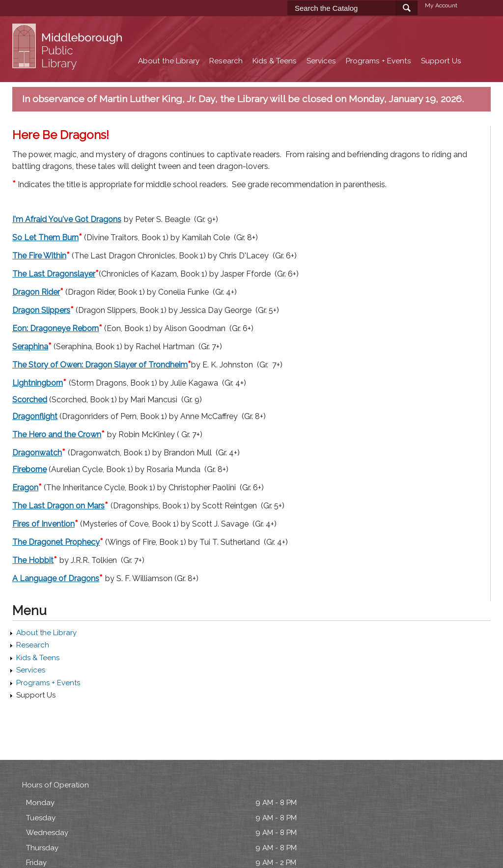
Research (226, 61)
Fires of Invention (43, 524)
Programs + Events (378, 61)
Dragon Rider (36, 292)
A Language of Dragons (56, 578)
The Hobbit (33, 560)
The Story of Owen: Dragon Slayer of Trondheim (100, 365)
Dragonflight (35, 416)
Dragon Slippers (41, 310)
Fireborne (29, 469)
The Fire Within (39, 256)
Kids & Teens (275, 61)
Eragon (25, 488)
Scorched (30, 400)
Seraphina (30, 347)
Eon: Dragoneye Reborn (56, 328)
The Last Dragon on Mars (58, 506)
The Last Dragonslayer (54, 274)
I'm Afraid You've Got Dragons (67, 219)
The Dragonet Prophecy (56, 542)
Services (321, 61)
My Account (441, 5)
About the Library (169, 61)
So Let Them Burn (45, 238)
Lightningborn (38, 383)
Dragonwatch (37, 453)
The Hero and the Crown (57, 434)
